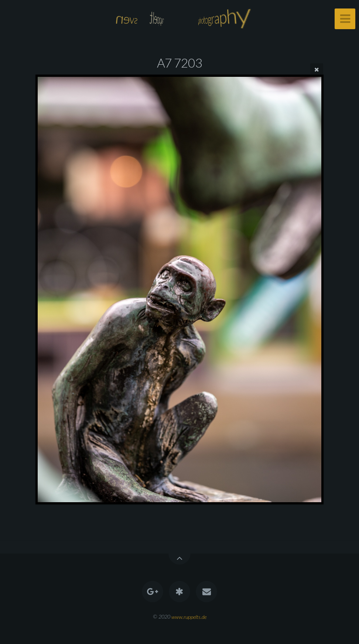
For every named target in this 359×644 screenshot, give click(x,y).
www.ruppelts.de (189, 616)
